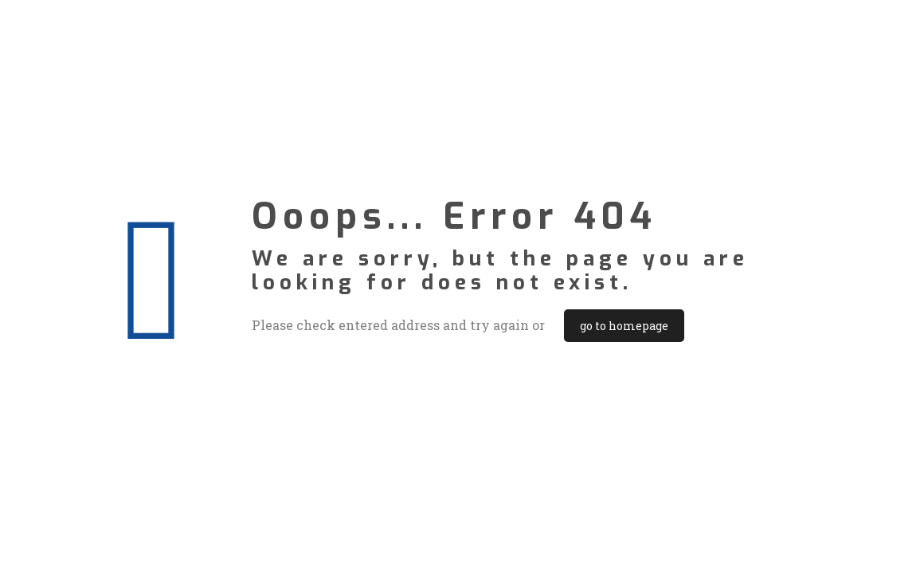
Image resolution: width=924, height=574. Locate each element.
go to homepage (624, 326)
